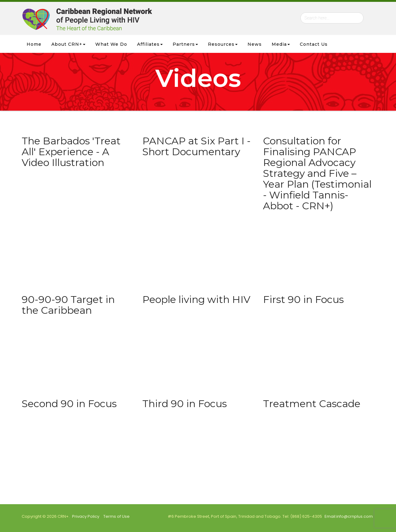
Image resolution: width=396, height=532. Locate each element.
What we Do (111, 44)
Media (281, 44)
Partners (185, 44)
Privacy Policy (86, 516)
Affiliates (150, 44)
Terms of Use (116, 516)
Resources (223, 44)
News (255, 44)
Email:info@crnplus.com (349, 516)
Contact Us (314, 44)
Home (34, 44)
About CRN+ (68, 44)
